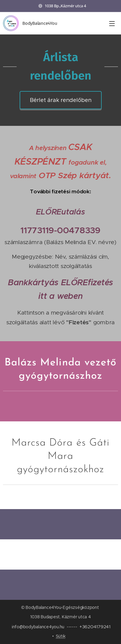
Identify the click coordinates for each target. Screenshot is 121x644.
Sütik (61, 636)
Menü (112, 24)
